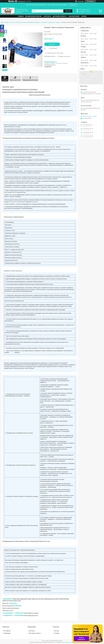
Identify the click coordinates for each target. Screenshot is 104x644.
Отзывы (57, 633)
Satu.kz (60, 641)
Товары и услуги (9, 22)
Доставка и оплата (59, 16)
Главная (21, 16)
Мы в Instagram (74, 16)
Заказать (73, 5)
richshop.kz (13, 603)
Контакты (47, 16)
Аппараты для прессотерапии (51, 22)
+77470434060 (19, 616)
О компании (7, 633)
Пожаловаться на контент (68, 642)
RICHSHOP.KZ (7, 599)
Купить (53, 44)
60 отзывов (81, 1)
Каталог (57, 631)
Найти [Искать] (67, 11)
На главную (7, 631)
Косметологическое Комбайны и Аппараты (28, 22)
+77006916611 (7, 616)
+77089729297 (19, 613)
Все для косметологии (33, 16)
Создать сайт (22, 1)
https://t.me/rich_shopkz (90, 116)
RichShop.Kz (17, 606)
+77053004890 (8, 613)
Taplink (84, 16)
